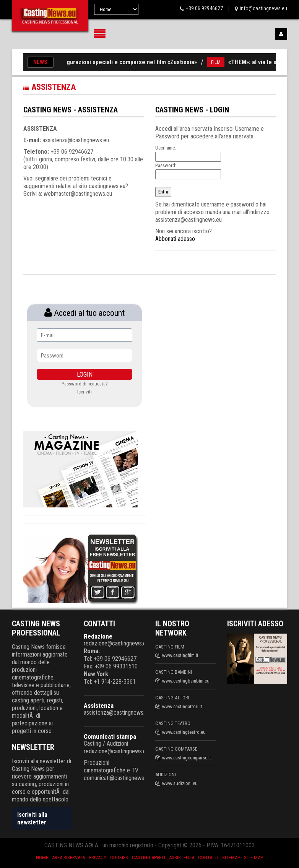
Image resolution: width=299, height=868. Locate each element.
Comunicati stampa (110, 736)
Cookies (119, 857)
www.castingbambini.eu (186, 681)
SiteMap (231, 857)
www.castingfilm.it (180, 655)
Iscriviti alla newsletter (32, 818)
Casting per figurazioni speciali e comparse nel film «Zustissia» (117, 62)
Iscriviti (84, 392)
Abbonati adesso (175, 239)
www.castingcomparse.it (187, 758)
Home (42, 857)
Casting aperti (149, 857)
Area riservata (68, 857)
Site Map (253, 857)
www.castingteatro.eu (184, 732)
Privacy (97, 857)
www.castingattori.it (182, 706)
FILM (219, 62)
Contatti (208, 857)
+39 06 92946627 (204, 8)
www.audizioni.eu (180, 783)
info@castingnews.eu (263, 8)
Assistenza (99, 705)
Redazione (98, 636)
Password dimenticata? (85, 384)
